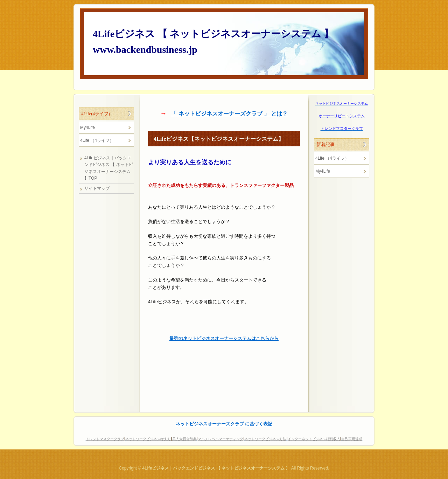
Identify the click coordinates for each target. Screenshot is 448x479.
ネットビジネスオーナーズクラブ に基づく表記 (224, 424)
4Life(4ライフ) (96, 114)
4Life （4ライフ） (332, 158)
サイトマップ (97, 188)
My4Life (323, 171)
